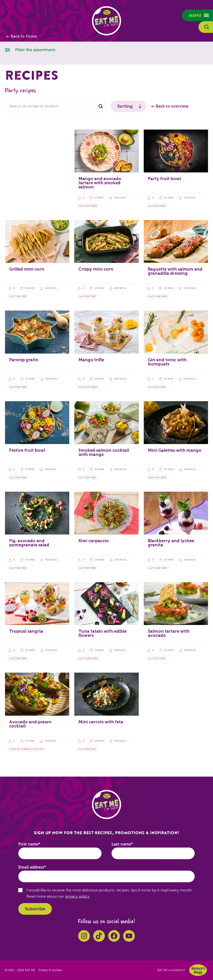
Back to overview (172, 106)
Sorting (125, 106)
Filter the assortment (30, 50)
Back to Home (24, 36)
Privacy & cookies (50, 970)
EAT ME (106, 21)
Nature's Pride (198, 970)
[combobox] (56, 106)
